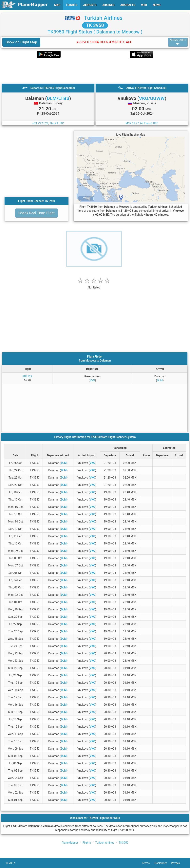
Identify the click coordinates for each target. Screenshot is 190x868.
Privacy (178, 863)
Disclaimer (162, 863)
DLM (160, 380)
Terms (148, 863)
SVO (92, 380)
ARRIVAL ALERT (178, 42)
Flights (87, 843)
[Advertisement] (95, 71)
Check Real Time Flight (37, 213)
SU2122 (27, 376)
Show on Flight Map (21, 42)
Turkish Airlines (103, 18)
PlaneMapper (70, 843)
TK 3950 (95, 25)
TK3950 (124, 843)
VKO (92, 463)
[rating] (94, 285)
